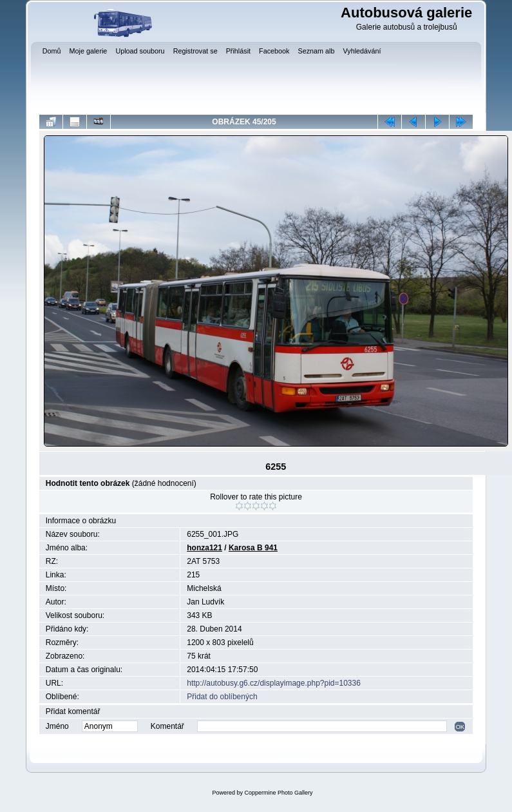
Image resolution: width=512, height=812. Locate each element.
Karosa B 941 (253, 548)
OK (460, 727)
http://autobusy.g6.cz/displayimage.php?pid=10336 (274, 683)
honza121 (204, 548)
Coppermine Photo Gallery (278, 793)
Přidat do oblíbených (222, 697)
